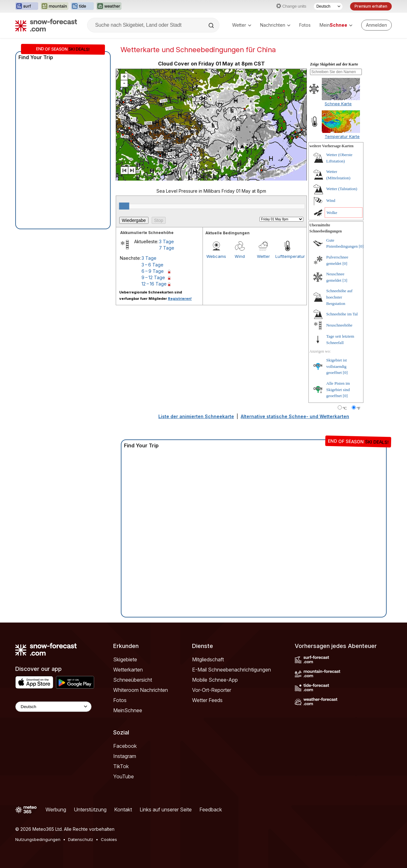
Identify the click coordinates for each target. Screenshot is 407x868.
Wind (240, 256)
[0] (361, 246)
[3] (345, 280)
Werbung (56, 809)
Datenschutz (81, 839)
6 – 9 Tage (153, 271)
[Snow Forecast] (46, 25)
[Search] (212, 25)
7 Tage (167, 248)
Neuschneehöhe (339, 325)
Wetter (242, 25)
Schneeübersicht (133, 680)
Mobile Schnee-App (215, 680)
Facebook (125, 746)
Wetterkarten (128, 670)
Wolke (332, 213)
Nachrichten (275, 25)
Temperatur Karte (342, 136)
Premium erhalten (371, 6)
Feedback (211, 809)
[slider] (124, 206)
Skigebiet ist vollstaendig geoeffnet (337, 366)
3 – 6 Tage (152, 265)
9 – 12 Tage (153, 277)
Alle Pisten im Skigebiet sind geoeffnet (338, 389)
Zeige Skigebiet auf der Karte (334, 64)
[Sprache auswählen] (328, 6)
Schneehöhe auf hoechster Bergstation (339, 297)
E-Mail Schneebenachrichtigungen (231, 670)
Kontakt (123, 809)
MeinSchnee (128, 710)
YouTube (124, 776)
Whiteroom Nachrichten (141, 690)
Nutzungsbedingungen (38, 839)
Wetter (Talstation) (342, 189)
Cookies (109, 839)
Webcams (216, 256)
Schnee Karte (338, 104)
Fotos (305, 25)
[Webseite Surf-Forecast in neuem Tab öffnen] (27, 6)
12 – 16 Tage (154, 284)
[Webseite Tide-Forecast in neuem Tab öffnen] (82, 6)
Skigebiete (125, 659)
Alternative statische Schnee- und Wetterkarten (295, 416)
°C (345, 408)
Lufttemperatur (287, 256)
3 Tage (166, 241)
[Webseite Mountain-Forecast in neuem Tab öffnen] (55, 6)
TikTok (121, 766)
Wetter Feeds (207, 700)
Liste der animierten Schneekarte (196, 416)
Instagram (125, 756)
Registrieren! (180, 299)
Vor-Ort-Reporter (212, 690)
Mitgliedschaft (208, 659)
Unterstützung (90, 809)
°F (359, 408)
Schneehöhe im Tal (342, 314)
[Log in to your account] (376, 25)
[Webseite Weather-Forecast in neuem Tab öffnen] (109, 6)
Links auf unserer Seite (166, 809)
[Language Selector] (53, 707)
